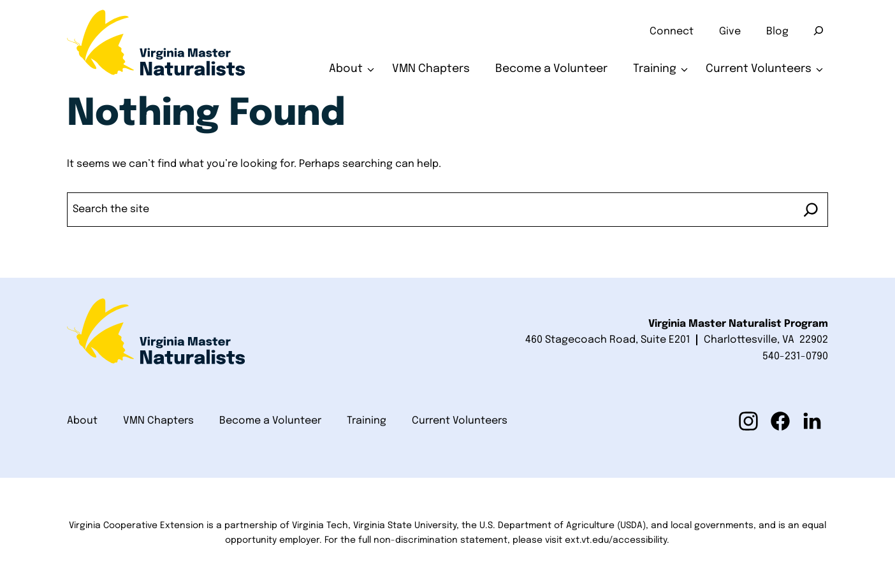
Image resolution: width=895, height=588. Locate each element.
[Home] (156, 47)
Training (655, 69)
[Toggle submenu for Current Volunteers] (819, 69)
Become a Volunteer (551, 69)
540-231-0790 (795, 356)
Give (730, 32)
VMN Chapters (431, 69)
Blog (777, 32)
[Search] (819, 31)
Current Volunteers (759, 69)
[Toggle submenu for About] (371, 69)
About (346, 69)
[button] (748, 421)
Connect (672, 32)
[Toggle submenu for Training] (684, 69)
